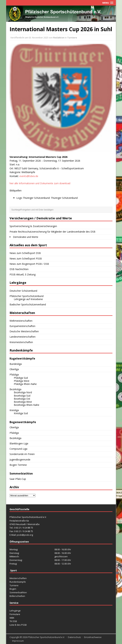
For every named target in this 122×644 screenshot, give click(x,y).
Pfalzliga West (22, 381)
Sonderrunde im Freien (22, 454)
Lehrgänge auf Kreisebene (28, 299)
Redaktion (59, 38)
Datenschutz (74, 637)
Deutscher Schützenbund (23, 291)
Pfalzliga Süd (21, 378)
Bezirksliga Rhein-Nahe (27, 405)
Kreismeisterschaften (21, 342)
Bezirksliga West (23, 402)
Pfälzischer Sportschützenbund (27, 296)
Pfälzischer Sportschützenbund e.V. (46, 637)
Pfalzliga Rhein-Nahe (25, 384)
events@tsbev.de (29, 176)
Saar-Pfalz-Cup (18, 479)
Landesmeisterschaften (23, 337)
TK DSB (13, 621)
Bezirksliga (15, 389)
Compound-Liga (18, 449)
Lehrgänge (15, 611)
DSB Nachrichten (19, 269)
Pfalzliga (14, 375)
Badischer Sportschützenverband (28, 304)
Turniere (72, 38)
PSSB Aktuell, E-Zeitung (23, 274)
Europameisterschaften (22, 326)
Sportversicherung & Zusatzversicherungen (33, 226)
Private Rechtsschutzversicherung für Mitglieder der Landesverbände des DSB (52, 232)
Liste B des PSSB (18, 625)
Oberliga (14, 369)
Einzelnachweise (93, 637)
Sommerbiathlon (18, 592)
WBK (12, 618)
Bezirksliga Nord (23, 392)
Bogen (13, 589)
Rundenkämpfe (18, 582)
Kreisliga (14, 410)
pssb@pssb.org (25, 535)
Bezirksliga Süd (22, 396)
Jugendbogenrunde (20, 460)
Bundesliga (16, 364)
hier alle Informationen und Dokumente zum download (40, 183)
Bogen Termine (18, 465)
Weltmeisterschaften (21, 321)
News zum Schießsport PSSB (26, 259)
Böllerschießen (17, 596)
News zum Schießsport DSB (25, 253)
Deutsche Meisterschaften (24, 331)
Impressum (18, 641)
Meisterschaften (18, 578)
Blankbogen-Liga (19, 443)
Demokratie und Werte (26, 237)
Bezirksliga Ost (22, 399)
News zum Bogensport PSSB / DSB (29, 264)
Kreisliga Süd (21, 413)
